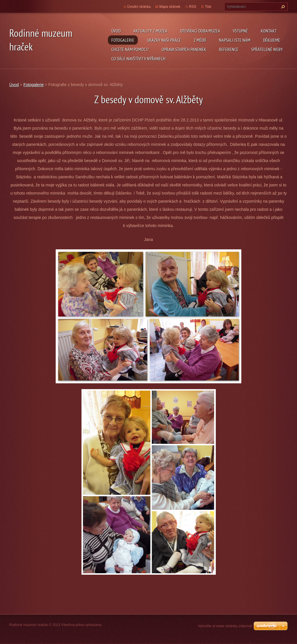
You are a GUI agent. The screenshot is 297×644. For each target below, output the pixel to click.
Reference (229, 49)
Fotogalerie (123, 40)
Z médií (200, 40)
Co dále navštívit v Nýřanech (138, 59)
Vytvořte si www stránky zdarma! (225, 626)
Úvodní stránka (139, 7)
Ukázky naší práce (164, 40)
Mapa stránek (170, 7)
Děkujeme (272, 40)
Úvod (116, 31)
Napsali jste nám (235, 40)
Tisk (208, 7)
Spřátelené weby (267, 49)
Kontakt (269, 31)
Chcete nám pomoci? (130, 49)
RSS (193, 7)
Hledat (282, 7)
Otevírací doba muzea (200, 31)
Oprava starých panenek (184, 49)
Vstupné (240, 31)
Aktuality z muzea (150, 31)
